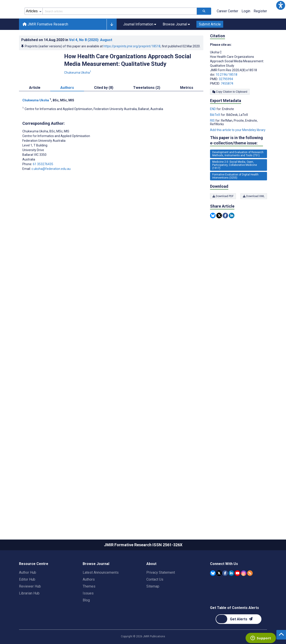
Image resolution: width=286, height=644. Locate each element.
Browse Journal (96, 584)
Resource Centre (34, 584)
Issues (88, 613)
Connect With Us (224, 584)
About (151, 584)
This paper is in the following (237, 161)
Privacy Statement (161, 593)
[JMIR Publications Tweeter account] (219, 593)
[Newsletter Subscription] (239, 639)
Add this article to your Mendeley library (238, 150)
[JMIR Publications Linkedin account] (231, 593)
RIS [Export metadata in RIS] (213, 141)
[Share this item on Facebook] (225, 236)
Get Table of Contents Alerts (234, 628)
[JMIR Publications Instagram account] (244, 593)
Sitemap (153, 606)
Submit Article (210, 44)
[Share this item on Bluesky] (213, 236)
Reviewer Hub (30, 606)
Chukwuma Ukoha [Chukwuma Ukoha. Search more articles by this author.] (78, 93)
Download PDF (223, 216)
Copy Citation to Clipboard (230, 112)
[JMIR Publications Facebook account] (225, 593)
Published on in (67, 60)
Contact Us (155, 599)
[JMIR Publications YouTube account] (237, 593)
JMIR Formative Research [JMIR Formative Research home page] (45, 44)
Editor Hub (27, 599)
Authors (89, 599)
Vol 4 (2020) (91, 60)
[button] (281, 5)
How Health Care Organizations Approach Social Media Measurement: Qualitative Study (128, 80)
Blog (86, 620)
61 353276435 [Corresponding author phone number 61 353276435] (43, 184)
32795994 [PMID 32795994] (226, 99)
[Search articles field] (120, 31)
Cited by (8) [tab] (104, 108)
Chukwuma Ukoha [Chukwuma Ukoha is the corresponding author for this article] (46, 151)
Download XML (254, 216)
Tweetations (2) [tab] (147, 108)
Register (260, 31)
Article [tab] (35, 108)
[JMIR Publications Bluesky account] (213, 593)
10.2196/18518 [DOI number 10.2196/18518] (226, 95)
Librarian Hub (29, 613)
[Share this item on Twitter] (219, 236)
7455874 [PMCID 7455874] (227, 104)
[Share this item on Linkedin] (232, 236)
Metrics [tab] (187, 108)
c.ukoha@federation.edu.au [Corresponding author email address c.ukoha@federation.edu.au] (51, 189)
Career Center (227, 31)
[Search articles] (204, 31)
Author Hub (28, 593)
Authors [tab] (67, 108)
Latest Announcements (101, 593)
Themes (89, 606)
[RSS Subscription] (250, 593)
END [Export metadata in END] (213, 129)
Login (246, 31)
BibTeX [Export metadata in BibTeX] (215, 135)
